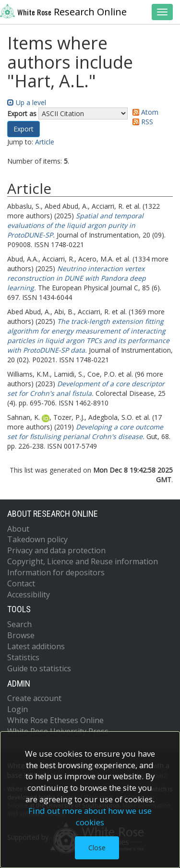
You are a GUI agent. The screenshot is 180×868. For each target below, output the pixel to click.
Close (97, 848)
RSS (141, 122)
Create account (34, 698)
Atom (144, 112)
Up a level (27, 102)
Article (45, 142)
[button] (24, 129)
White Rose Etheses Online (55, 720)
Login (18, 709)
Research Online (63, 11)
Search (19, 624)
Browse (21, 635)
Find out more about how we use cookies (90, 816)
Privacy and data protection (56, 550)
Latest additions (36, 646)
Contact (21, 583)
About (18, 529)
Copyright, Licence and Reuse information (83, 561)
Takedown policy (37, 539)
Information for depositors (56, 572)
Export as (22, 113)
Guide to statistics (39, 668)
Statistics (23, 657)
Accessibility (29, 595)
